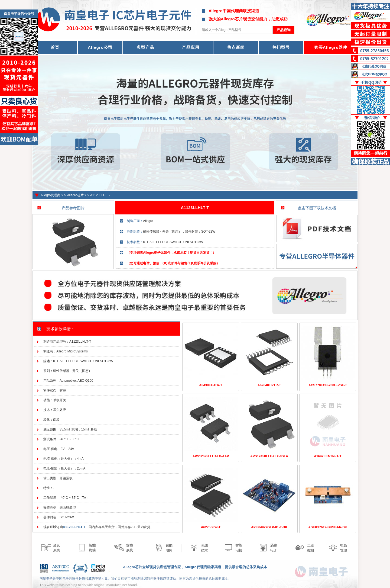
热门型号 (281, 47)
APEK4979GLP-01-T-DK (269, 527)
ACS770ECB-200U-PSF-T (328, 385)
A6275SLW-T (211, 527)
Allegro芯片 (75, 195)
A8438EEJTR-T (211, 385)
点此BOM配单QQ (374, 74)
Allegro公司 (100, 47)
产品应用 (191, 47)
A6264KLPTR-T (269, 385)
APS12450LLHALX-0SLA (269, 456)
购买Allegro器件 (331, 47)
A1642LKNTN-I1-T (328, 456)
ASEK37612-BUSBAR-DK (328, 527)
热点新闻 (236, 47)
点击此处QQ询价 (374, 66)
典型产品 (145, 47)
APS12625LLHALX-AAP (211, 456)
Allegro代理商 (51, 195)
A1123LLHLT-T (101, 195)
